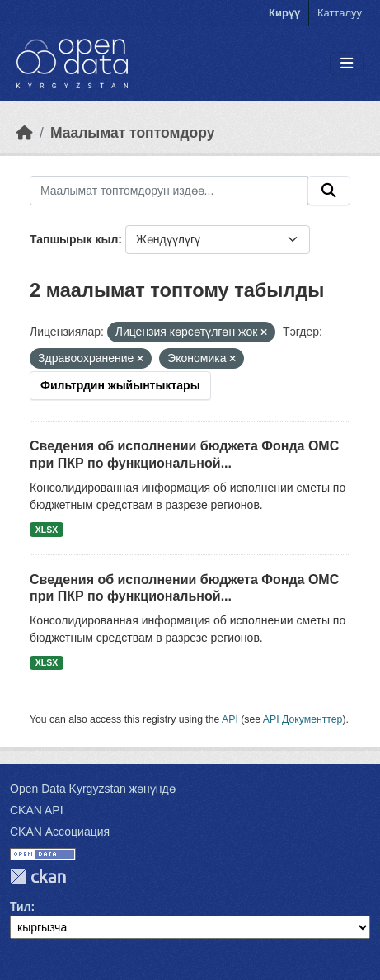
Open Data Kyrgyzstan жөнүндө (93, 789)
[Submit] (329, 191)
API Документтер (303, 719)
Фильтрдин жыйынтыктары (120, 385)
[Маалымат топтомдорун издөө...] (169, 191)
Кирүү (284, 13)
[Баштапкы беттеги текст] (25, 133)
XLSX (47, 530)
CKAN (38, 876)
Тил (21, 907)
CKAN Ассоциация (60, 832)
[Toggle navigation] (347, 64)
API (230, 719)
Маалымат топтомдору (133, 133)
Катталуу (340, 13)
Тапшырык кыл (74, 239)
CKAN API (37, 810)
